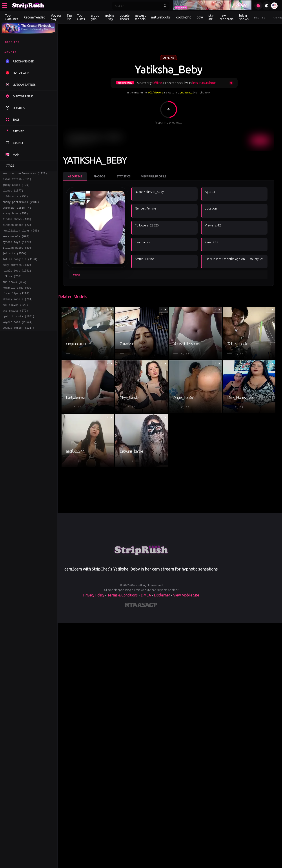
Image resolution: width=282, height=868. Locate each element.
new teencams (227, 17)
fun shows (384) (15, 295)
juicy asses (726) (16, 187)
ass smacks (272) (15, 327)
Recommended (34, 17)
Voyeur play (56, 17)
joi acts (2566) (15, 263)
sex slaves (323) (15, 321)
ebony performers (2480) (21, 206)
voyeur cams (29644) (18, 340)
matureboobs (161, 17)
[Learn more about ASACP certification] (147, 606)
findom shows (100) (17, 225)
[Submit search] (165, 6)
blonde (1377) (13, 193)
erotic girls (95, 17)
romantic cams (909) (18, 302)
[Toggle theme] (267, 6)
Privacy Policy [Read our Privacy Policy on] (94, 595)
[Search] (138, 6)
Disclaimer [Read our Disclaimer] (162, 595)
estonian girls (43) (18, 212)
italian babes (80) (17, 257)
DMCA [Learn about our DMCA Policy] (146, 595)
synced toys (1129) (17, 251)
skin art (211, 17)
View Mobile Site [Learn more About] (186, 595)
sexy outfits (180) (17, 276)
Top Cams (81, 17)
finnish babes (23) (17, 231)
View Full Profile (154, 176)
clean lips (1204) (16, 308)
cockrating (184, 17)
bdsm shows (244, 17)
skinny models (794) (18, 314)
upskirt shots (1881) (18, 333)
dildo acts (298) (15, 200)
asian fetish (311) (17, 180)
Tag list (69, 17)
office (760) (12, 289)
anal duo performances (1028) (25, 174)
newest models (140, 17)
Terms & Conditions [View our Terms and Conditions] (122, 595)
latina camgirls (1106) (20, 270)
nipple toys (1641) (17, 282)
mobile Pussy (109, 17)
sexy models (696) (16, 244)
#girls (76, 275)
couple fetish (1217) (18, 346)
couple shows (125, 17)
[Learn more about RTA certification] (131, 606)
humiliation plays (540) (21, 238)
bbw (200, 17)
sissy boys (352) (15, 219)
